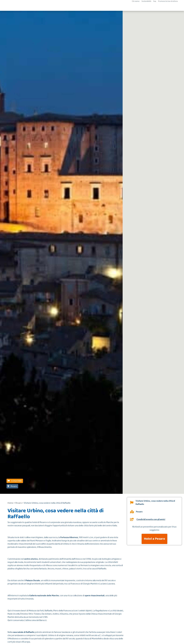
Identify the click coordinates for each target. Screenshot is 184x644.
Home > (11, 503)
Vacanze (77, 7)
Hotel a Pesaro (154, 539)
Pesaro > (20, 503)
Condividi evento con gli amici (151, 519)
